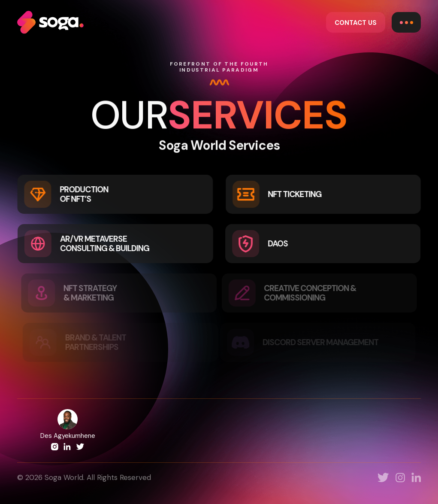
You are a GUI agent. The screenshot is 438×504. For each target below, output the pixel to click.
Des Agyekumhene (68, 436)
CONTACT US (356, 23)
